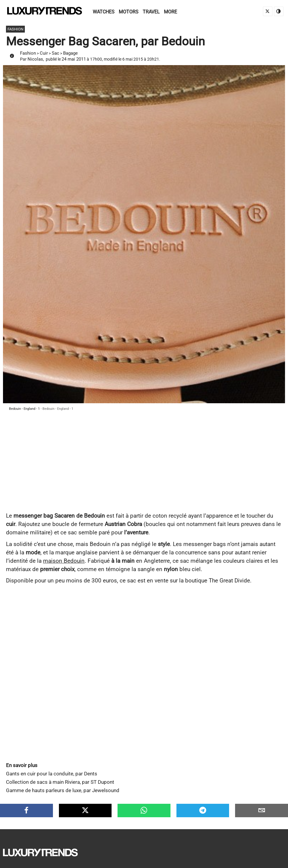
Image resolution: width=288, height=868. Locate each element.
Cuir (44, 53)
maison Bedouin (64, 561)
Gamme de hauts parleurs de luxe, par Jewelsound (63, 790)
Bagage (70, 53)
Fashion (28, 53)
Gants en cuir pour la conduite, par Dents (52, 774)
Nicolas (35, 59)
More (170, 12)
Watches (104, 12)
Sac (55, 53)
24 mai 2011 (74, 59)
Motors (129, 12)
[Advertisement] (144, 467)
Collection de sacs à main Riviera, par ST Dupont (60, 782)
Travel (151, 12)
